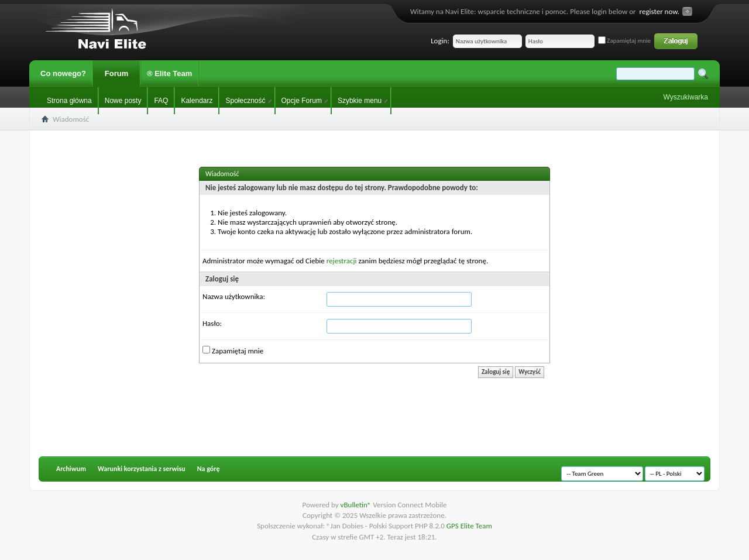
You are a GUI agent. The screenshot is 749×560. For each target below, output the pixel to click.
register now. (659, 11)
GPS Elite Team (469, 526)
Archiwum (71, 469)
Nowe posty (123, 101)
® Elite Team (169, 73)
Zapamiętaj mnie (624, 41)
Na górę (209, 469)
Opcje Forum (302, 101)
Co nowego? (63, 73)
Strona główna (69, 101)
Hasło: (212, 323)
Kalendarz (197, 101)
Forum (116, 73)
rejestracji (342, 261)
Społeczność (245, 101)
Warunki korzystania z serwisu (142, 469)
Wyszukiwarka (686, 97)
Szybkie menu (360, 101)
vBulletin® (357, 505)
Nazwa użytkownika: (234, 296)
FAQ (161, 101)
